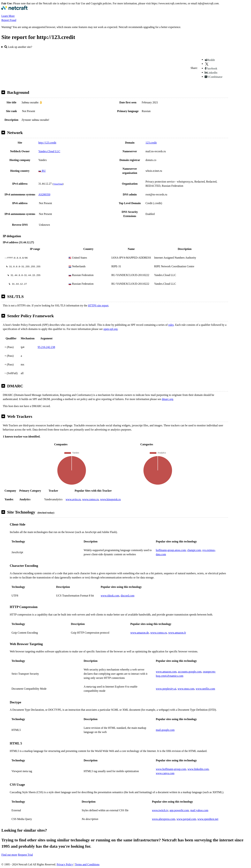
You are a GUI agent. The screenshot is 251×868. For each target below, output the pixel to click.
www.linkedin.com (198, 769)
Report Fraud (9, 20)
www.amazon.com (166, 672)
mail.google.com (165, 730)
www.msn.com (186, 689)
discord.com (128, 596)
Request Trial (25, 855)
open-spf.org (110, 329)
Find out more (9, 855)
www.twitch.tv (160, 810)
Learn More (8, 16)
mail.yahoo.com (199, 810)
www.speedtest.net (208, 819)
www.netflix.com (205, 689)
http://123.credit (47, 143)
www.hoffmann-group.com (171, 769)
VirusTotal (58, 184)
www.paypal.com (186, 819)
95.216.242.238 (46, 347)
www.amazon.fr (177, 633)
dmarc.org (167, 399)
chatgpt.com (194, 550)
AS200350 (44, 194)
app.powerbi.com (179, 810)
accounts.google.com (190, 672)
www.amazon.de (140, 633)
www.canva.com (165, 773)
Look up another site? (18, 47)
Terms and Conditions (87, 864)
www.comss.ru (91, 499)
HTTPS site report (98, 305)
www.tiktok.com (110, 596)
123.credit (151, 143)
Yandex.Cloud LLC (49, 151)
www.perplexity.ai (166, 689)
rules (171, 325)
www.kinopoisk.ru (110, 499)
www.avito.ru (73, 499)
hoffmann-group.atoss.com (171, 550)
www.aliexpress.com (164, 819)
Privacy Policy (65, 864)
